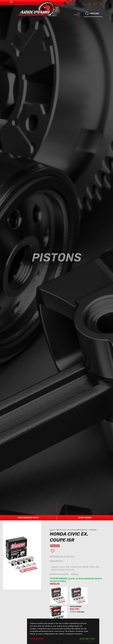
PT (11, 2)
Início (53, 530)
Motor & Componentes (78, 530)
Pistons (94, 530)
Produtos (62, 530)
